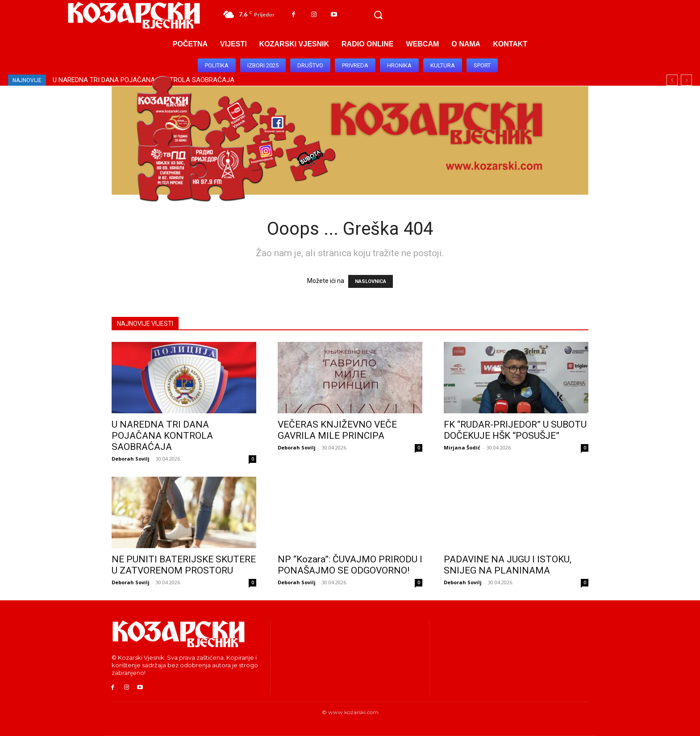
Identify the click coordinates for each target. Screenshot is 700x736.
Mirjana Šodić (462, 447)
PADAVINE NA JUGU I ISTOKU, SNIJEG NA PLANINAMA (508, 565)
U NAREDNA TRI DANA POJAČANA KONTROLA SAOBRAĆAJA (162, 436)
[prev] (672, 80)
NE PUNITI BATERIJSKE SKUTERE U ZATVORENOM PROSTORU (184, 565)
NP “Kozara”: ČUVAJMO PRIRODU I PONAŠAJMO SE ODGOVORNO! (350, 565)
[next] (686, 80)
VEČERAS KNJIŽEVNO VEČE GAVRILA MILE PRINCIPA (337, 430)
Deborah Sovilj (131, 459)
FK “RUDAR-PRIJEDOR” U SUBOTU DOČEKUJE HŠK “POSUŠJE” (515, 430)
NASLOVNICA (371, 281)
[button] (378, 15)
